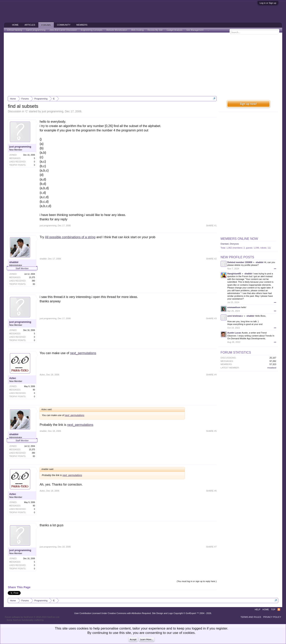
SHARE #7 (211, 547)
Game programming (36, 30)
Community (64, 25)
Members (82, 25)
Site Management (195, 30)
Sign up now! (248, 104)
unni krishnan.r (235, 316)
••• (275, 269)
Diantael (225, 244)
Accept (133, 639)
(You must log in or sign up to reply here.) (197, 581)
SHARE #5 (211, 431)
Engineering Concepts (92, 30)
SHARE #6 (211, 491)
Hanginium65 (234, 274)
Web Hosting (138, 30)
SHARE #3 (211, 318)
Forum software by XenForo (32, 617)
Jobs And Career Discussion (63, 30)
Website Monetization (117, 30)
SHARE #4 (211, 375)
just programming (53, 111)
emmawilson (234, 307)
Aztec (13, 378)
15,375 (32, 277)
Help (257, 609)
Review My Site (155, 30)
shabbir (14, 262)
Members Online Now (239, 239)
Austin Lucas (234, 333)
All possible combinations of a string (70, 237)
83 (34, 284)
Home (15, 25)
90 (34, 390)
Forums (46, 25)
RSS (279, 609)
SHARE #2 (211, 259)
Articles (30, 25)
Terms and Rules (251, 617)
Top (273, 609)
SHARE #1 (211, 226)
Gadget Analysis (175, 30)
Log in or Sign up (268, 3)
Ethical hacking (15, 30)
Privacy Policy (272, 617)
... (208, 30)
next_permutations (83, 353)
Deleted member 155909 (240, 262)
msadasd (272, 368)
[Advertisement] (143, 64)
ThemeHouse (51, 620)
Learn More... (147, 639)
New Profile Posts (237, 257)
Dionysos (234, 244)
